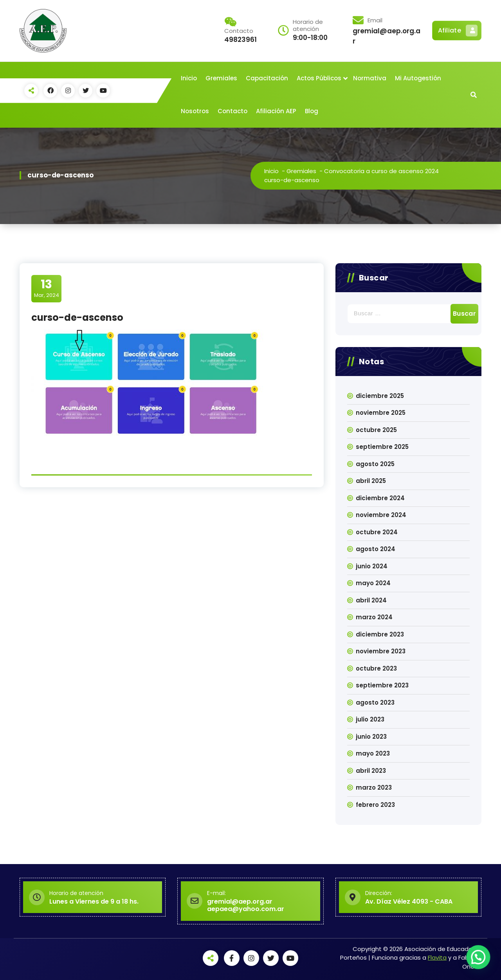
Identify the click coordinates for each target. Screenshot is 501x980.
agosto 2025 (375, 464)
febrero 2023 (375, 805)
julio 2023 (370, 719)
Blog (312, 111)
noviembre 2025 (381, 413)
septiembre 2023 (382, 685)
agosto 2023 (375, 702)
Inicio (189, 78)
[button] (480, 962)
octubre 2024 (377, 532)
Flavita (437, 957)
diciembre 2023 (380, 634)
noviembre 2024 (381, 515)
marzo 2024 (374, 617)
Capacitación (267, 78)
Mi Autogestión (418, 78)
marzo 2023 (374, 787)
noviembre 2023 (381, 651)
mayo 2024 (373, 583)
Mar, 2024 (47, 288)
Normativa (370, 78)
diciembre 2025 (380, 396)
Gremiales (221, 78)
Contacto (232, 111)
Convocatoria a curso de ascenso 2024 (381, 171)
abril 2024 (371, 600)
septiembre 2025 (382, 447)
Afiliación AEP (276, 111)
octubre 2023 (376, 668)
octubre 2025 (376, 430)
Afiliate (458, 31)
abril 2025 (371, 481)
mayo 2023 (373, 753)
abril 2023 (371, 771)
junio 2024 (372, 566)
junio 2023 (371, 737)
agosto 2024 (376, 549)
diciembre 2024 (380, 498)
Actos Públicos (319, 78)
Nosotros (195, 111)
